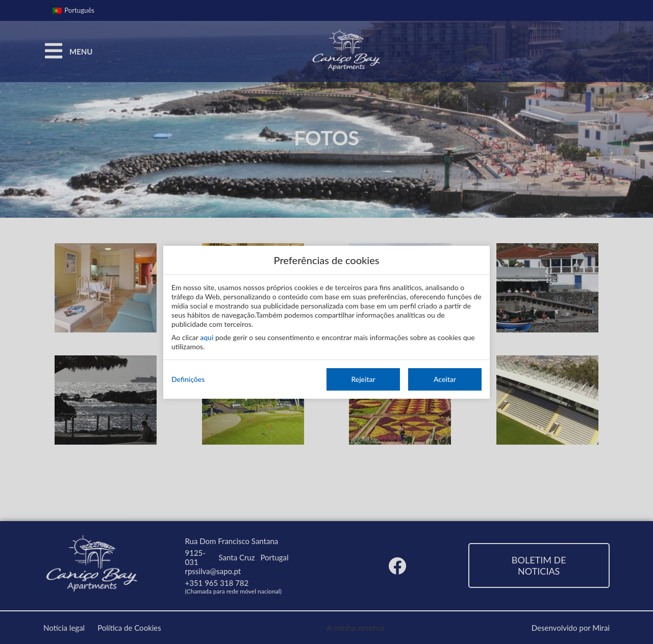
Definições (188, 379)
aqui (207, 337)
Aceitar (445, 379)
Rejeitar (363, 379)
